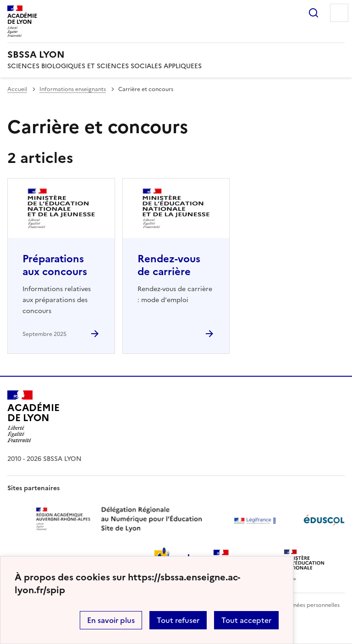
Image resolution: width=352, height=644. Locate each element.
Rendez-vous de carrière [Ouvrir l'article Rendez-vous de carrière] (169, 265)
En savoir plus (111, 620)
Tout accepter (246, 620)
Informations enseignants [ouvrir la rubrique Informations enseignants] (73, 89)
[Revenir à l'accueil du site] (33, 417)
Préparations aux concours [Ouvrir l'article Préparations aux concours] (55, 265)
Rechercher (313, 13)
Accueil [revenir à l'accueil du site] (17, 89)
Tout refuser (178, 620)
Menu (339, 13)
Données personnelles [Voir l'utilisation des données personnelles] (311, 605)
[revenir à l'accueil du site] (176, 54)
